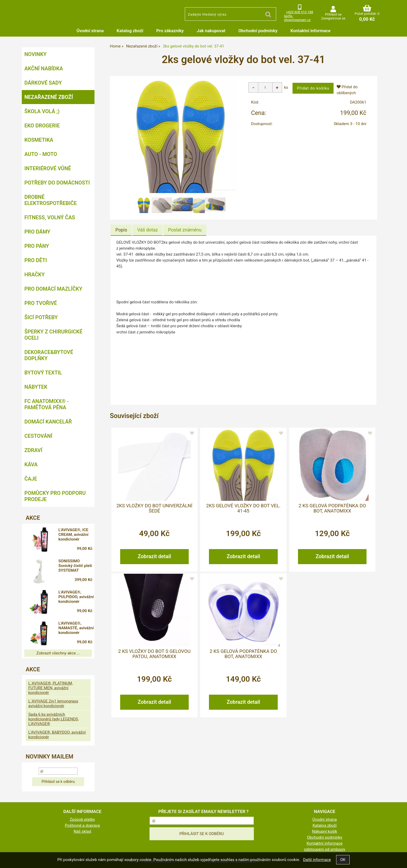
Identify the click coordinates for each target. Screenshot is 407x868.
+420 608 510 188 (300, 12)
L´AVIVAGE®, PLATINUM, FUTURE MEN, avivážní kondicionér (51, 688)
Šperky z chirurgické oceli (53, 335)
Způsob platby (82, 819)
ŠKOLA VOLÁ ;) (42, 111)
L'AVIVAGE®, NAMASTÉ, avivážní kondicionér (72, 629)
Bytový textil (43, 373)
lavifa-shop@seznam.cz (297, 18)
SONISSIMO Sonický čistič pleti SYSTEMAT (77, 566)
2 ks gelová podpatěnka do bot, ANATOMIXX (332, 508)
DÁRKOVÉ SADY (43, 83)
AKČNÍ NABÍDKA (44, 69)
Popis (121, 230)
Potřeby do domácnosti (57, 183)
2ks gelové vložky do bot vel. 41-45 (243, 508)
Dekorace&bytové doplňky (49, 355)
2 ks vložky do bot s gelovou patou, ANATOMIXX (154, 654)
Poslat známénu (185, 230)
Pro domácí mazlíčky (53, 289)
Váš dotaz (148, 230)
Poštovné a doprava (82, 825)
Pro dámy (37, 232)
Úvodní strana (90, 31)
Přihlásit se (333, 14)
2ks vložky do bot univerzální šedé (154, 508)
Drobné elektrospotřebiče (51, 200)
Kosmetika (39, 140)
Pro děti (36, 260)
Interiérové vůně (48, 168)
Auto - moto (41, 154)
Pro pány (37, 246)
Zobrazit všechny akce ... (58, 653)
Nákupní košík (324, 831)
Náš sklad (83, 831)
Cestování (38, 436)
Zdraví (33, 450)
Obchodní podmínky (258, 31)
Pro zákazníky (170, 31)
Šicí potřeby (41, 317)
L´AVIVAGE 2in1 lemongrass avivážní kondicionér (53, 703)
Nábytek (36, 387)
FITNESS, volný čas (50, 217)
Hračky (35, 275)
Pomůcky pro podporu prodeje (55, 496)
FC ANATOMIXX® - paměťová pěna (47, 404)
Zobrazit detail (154, 556)
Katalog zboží (130, 31)
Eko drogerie (42, 126)
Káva (31, 464)
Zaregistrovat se (333, 18)
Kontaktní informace (310, 31)
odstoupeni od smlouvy (325, 849)
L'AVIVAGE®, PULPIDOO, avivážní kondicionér (72, 598)
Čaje (31, 479)
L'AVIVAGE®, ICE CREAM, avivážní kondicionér (75, 535)
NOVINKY (35, 54)
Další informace (317, 860)
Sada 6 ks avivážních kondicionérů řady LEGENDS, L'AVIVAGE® (53, 719)
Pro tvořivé (41, 303)
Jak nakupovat (211, 31)
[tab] (121, 230)
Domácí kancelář (48, 422)
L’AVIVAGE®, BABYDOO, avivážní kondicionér (57, 735)
